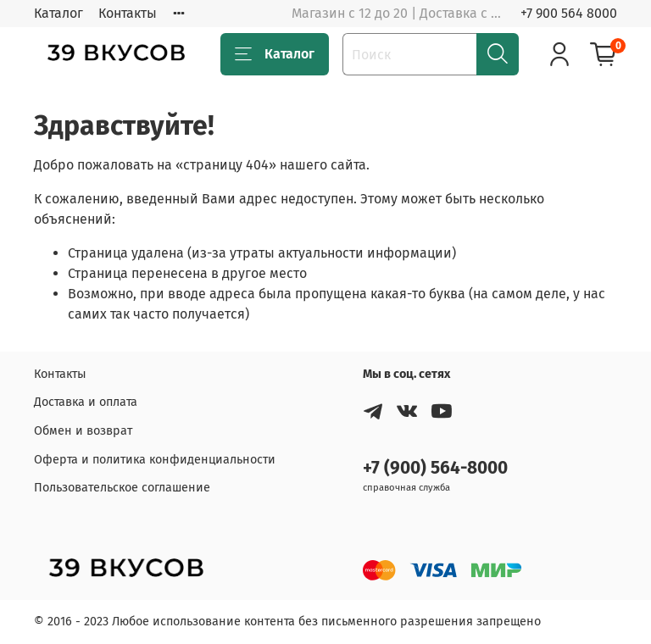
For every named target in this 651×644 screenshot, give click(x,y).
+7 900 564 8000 (569, 13)
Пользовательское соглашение (122, 488)
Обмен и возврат (83, 431)
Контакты (128, 13)
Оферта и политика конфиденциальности (155, 460)
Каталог (58, 13)
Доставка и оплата (86, 402)
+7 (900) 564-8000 (435, 468)
